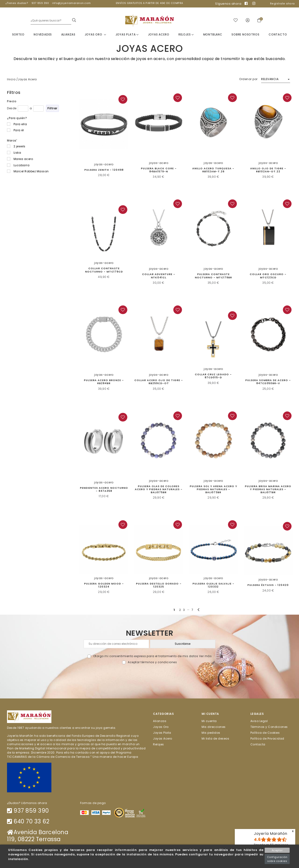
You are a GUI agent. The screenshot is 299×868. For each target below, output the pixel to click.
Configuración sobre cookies (277, 859)
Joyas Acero (159, 35)
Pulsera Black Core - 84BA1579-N (159, 170)
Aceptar (277, 850)
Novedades (43, 35)
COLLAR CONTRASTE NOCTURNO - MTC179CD (104, 270)
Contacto (278, 35)
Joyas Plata (127, 35)
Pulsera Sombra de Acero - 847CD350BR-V (268, 382)
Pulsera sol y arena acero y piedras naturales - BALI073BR (213, 489)
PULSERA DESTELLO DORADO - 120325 (159, 585)
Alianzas (68, 35)
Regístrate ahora (282, 4)
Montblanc (213, 35)
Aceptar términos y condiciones (152, 662)
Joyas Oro (96, 35)
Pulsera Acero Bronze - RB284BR (104, 382)
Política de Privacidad (267, 739)
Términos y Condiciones (269, 727)
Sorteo (18, 35)
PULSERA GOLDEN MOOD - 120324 (104, 585)
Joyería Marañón (271, 834)
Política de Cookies (265, 733)
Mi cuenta (209, 721)
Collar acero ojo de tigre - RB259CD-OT (159, 382)
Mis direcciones (214, 727)
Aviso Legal (259, 721)
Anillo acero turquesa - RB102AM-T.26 (213, 170)
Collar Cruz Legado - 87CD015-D (213, 376)
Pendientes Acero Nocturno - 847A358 (104, 490)
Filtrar (52, 108)
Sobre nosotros (245, 35)
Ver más (205, 656)
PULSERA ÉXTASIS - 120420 (268, 585)
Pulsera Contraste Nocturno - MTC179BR (213, 276)
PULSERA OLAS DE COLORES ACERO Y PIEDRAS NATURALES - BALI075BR (159, 489)
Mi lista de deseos (215, 739)
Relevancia (270, 79)
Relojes (186, 35)
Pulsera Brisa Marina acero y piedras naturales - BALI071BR (268, 489)
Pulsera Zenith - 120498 (104, 170)
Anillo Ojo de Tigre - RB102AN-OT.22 (268, 170)
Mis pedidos (211, 733)
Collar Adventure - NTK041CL (159, 276)
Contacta (258, 745)
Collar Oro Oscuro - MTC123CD (268, 276)
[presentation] (150, 675)
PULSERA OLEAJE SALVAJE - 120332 (213, 585)
